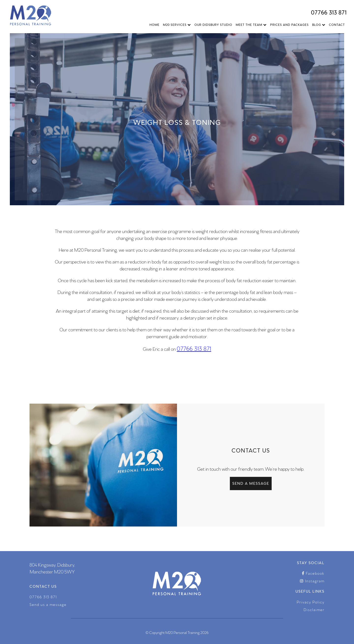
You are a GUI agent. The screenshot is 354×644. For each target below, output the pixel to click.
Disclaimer (314, 609)
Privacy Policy (311, 602)
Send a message (251, 483)
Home (155, 24)
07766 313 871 (329, 12)
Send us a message (48, 604)
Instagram (312, 581)
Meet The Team (251, 25)
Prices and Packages (289, 24)
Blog (319, 25)
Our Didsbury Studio (213, 24)
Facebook (313, 573)
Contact (337, 24)
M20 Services (177, 25)
